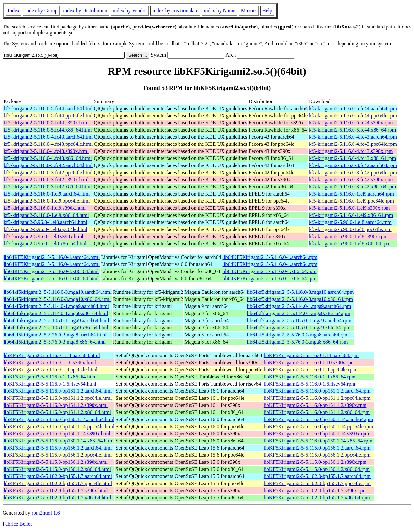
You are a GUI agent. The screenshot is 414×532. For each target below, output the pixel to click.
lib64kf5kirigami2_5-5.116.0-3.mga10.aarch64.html (58, 292)
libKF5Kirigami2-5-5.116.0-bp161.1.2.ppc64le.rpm (317, 398)
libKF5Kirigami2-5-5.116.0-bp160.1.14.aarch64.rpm (318, 419)
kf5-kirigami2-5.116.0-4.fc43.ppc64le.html (48, 144)
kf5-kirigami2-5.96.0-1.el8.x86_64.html (45, 244)
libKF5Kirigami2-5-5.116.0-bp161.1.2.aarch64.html (58, 391)
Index (14, 11)
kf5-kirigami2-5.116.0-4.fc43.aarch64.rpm (353, 137)
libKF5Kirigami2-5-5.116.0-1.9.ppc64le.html (50, 370)
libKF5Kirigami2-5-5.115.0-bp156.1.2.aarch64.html (58, 448)
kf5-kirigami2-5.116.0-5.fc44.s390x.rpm (351, 123)
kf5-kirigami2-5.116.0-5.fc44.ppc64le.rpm (353, 116)
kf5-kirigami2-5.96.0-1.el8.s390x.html (44, 236)
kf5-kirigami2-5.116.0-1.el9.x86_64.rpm (351, 215)
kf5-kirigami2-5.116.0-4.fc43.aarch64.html (48, 137)
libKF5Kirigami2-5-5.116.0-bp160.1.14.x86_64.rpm (318, 441)
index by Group (41, 11)
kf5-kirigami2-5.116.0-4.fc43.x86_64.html (48, 158)
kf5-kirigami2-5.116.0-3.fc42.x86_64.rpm (352, 187)
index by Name (220, 11)
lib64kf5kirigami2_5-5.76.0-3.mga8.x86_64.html (55, 342)
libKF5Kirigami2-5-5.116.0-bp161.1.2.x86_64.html (57, 412)
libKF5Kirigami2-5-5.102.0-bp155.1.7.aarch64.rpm (317, 476)
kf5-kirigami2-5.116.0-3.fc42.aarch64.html (48, 165)
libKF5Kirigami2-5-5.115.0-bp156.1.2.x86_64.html (57, 469)
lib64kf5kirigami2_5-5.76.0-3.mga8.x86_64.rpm (297, 342)
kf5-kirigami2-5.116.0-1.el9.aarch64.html (47, 194)
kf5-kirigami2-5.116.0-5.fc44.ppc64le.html (48, 116)
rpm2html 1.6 (46, 513)
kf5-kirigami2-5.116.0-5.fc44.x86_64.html (48, 130)
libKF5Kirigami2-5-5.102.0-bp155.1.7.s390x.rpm (315, 490)
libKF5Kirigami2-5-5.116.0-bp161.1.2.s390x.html (56, 405)
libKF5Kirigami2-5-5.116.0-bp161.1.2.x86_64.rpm (317, 412)
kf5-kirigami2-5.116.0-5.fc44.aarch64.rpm (353, 108)
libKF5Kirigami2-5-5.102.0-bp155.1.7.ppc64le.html (58, 483)
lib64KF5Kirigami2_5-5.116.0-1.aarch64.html (52, 257)
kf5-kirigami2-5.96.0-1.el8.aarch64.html (45, 222)
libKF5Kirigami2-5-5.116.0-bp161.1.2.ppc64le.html (58, 398)
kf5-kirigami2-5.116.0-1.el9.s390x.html (45, 208)
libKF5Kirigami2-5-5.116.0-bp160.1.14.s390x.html (57, 434)
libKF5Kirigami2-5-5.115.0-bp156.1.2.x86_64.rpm (317, 469)
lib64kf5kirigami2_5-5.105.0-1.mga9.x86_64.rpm (299, 328)
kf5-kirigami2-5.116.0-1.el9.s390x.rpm (349, 208)
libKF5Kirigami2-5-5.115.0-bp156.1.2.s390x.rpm (315, 462)
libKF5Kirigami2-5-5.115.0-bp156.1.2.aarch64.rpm (317, 448)
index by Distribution (85, 11)
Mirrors (249, 11)
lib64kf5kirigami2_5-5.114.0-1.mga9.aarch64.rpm (299, 306)
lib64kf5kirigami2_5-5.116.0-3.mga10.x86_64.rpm (300, 299)
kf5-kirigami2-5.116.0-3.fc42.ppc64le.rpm (353, 172)
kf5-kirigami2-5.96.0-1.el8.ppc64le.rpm (350, 229)
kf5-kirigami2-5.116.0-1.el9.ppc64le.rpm (351, 201)
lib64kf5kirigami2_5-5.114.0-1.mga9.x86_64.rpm (299, 313)
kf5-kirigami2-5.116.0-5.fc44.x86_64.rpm (352, 130)
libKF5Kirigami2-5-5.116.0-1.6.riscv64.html (50, 384)
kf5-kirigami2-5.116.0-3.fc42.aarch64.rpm (353, 165)
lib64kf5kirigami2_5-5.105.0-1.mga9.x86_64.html (56, 328)
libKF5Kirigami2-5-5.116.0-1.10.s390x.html (50, 362)
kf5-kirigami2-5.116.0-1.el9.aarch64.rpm (351, 194)
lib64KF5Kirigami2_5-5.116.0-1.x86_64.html (51, 271)
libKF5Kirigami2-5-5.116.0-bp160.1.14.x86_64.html (59, 441)
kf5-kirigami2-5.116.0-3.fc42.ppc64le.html (48, 172)
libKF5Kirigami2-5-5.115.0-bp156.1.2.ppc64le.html (58, 455)
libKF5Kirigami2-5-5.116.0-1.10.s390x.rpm (309, 362)
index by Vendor (130, 11)
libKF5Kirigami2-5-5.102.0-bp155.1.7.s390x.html (56, 490)
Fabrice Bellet (17, 524)
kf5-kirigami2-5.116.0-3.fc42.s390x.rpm (351, 180)
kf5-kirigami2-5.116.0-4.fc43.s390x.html (46, 151)
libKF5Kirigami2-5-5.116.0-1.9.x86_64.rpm (310, 377)
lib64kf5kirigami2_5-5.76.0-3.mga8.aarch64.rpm (298, 335)
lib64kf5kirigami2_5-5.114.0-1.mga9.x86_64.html (56, 313)
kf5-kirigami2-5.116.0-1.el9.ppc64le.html (47, 201)
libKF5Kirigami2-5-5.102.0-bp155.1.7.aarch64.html (58, 476)
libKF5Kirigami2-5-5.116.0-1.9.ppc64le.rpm (310, 370)
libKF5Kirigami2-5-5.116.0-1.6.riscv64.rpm (309, 384)
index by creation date (175, 11)
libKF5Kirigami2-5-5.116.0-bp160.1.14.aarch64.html (59, 419)
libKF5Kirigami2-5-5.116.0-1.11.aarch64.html (52, 355)
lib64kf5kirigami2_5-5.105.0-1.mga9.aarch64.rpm (299, 320)
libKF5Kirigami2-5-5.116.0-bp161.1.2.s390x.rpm (315, 405)
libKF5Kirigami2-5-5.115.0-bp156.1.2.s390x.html (56, 462)
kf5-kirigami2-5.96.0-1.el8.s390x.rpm (348, 236)
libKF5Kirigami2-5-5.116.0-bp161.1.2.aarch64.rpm (317, 391)
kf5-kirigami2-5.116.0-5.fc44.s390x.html (46, 123)
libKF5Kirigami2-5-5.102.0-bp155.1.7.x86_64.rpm (317, 498)
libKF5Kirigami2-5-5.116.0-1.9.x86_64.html (50, 377)
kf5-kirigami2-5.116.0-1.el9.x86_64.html (46, 215)
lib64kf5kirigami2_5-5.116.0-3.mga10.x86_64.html (57, 299)
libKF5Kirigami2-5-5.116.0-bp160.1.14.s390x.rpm (316, 434)
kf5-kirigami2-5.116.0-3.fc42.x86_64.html (48, 187)
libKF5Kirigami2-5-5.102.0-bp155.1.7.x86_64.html (57, 498)
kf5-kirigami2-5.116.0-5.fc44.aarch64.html (48, 108)
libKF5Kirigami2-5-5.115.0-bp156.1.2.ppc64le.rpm (317, 455)
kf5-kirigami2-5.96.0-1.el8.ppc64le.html (45, 229)
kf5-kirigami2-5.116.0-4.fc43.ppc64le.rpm (353, 144)
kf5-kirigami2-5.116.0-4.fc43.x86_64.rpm (352, 158)
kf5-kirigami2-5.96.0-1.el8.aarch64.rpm (350, 222)
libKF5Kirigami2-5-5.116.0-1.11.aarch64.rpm (311, 355)
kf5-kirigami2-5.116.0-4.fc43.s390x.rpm (351, 151)
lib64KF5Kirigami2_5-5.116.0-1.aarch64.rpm (270, 257)
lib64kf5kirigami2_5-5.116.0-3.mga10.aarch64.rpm (300, 292)
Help (267, 11)
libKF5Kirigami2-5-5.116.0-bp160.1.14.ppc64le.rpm (318, 426)
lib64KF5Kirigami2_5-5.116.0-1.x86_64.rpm (270, 271)
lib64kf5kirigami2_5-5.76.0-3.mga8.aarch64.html (55, 335)
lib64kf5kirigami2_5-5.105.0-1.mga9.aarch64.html (56, 320)
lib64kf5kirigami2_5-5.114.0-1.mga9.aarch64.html (56, 306)
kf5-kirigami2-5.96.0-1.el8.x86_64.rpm (350, 244)
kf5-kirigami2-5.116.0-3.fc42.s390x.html (46, 180)
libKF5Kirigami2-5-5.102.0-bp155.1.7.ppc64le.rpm (317, 483)
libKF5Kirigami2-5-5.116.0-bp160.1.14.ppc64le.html (59, 426)
